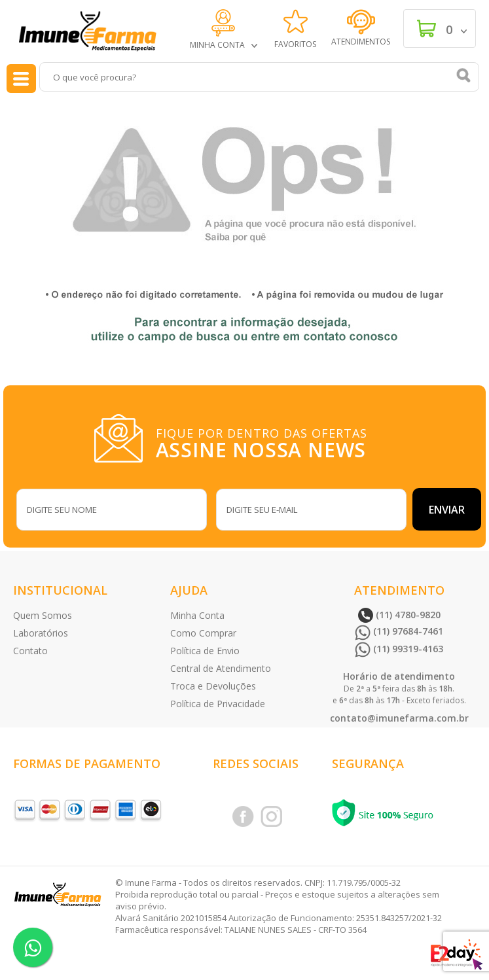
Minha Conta (197, 615)
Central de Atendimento (221, 668)
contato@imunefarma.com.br (399, 718)
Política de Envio (205, 651)
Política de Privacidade (218, 704)
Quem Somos (43, 615)
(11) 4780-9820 (399, 615)
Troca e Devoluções (213, 686)
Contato (30, 651)
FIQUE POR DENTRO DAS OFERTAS (264, 442)
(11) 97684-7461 (399, 631)
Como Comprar (203, 633)
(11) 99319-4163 (399, 649)
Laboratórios (41, 633)
